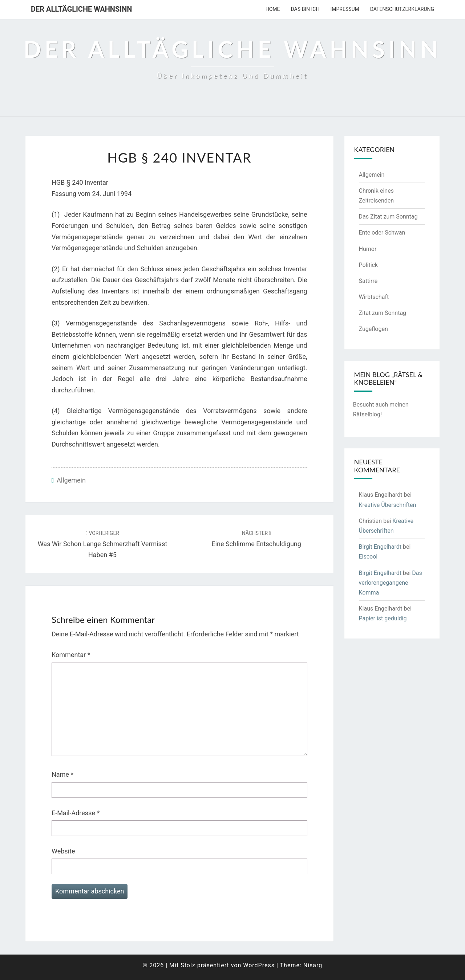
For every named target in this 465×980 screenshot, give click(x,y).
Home (273, 9)
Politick (369, 265)
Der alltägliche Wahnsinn (81, 9)
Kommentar (71, 655)
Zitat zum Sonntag (383, 313)
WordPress (259, 965)
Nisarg (313, 965)
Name (62, 774)
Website (63, 851)
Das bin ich (305, 9)
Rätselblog (367, 414)
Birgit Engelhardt (380, 547)
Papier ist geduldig (383, 618)
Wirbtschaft (374, 297)
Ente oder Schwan (382, 233)
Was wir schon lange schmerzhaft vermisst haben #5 (102, 544)
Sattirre (368, 281)
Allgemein (71, 480)
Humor (368, 249)
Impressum (345, 9)
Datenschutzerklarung (402, 9)
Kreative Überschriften (388, 505)
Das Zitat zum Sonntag (388, 217)
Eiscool (368, 557)
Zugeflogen (373, 329)
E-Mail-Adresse (76, 813)
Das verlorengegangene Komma (391, 583)
